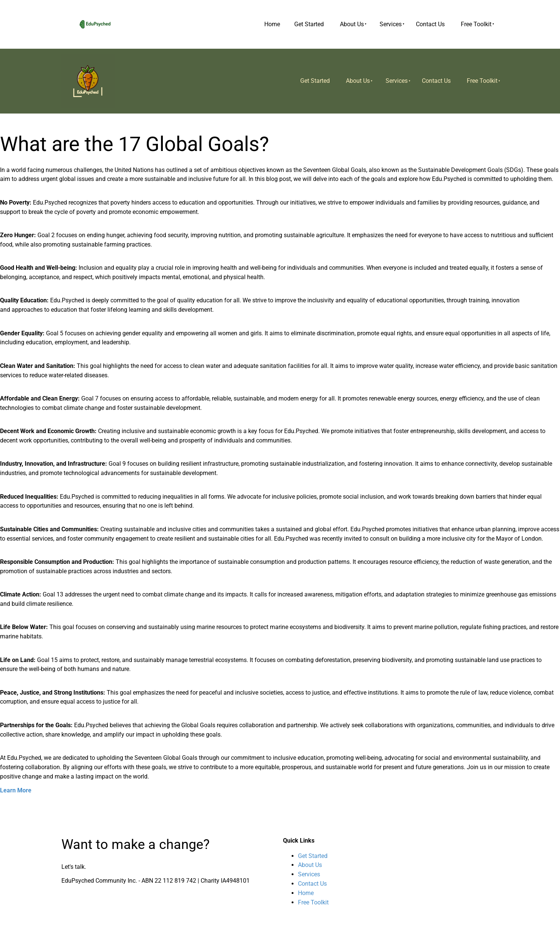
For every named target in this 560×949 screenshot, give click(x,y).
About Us (352, 24)
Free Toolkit (476, 24)
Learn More (16, 790)
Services (391, 24)
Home (272, 24)
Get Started (309, 24)
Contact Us (430, 24)
